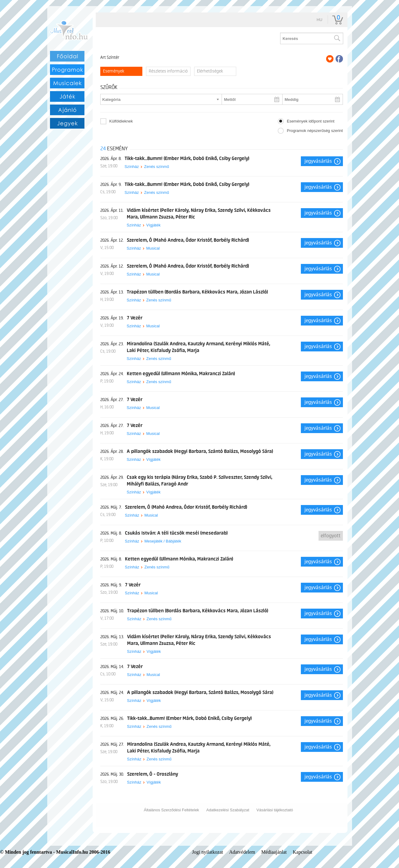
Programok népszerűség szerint (315, 131)
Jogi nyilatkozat (208, 852)
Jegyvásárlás (318, 161)
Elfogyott (331, 536)
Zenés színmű (157, 167)
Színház (132, 167)
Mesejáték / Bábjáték (163, 541)
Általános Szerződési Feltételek (171, 810)
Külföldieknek (121, 121)
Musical (153, 248)
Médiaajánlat (274, 852)
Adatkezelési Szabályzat (228, 810)
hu (320, 20)
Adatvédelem (242, 852)
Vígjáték (153, 225)
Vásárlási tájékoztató (275, 810)
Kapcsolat (303, 852)
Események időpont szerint (311, 121)
